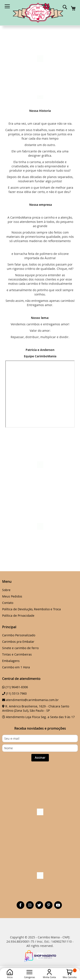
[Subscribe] (40, 758)
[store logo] (38, 12)
